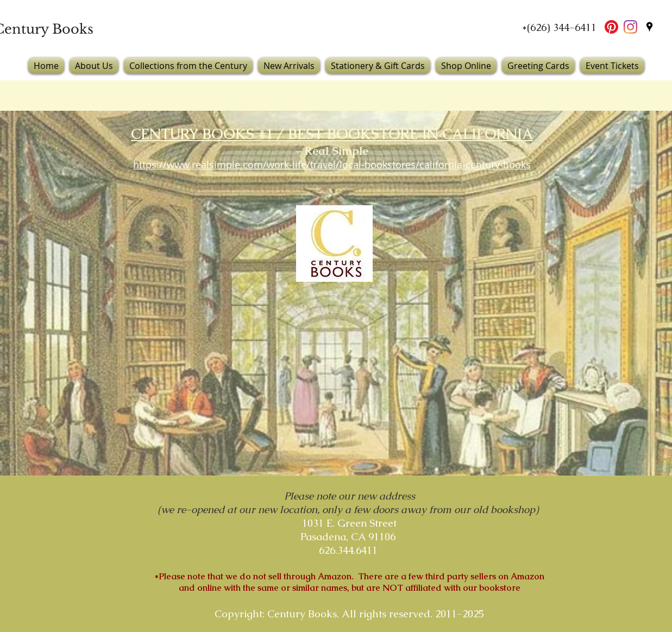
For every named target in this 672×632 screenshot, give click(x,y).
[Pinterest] (611, 27)
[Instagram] (630, 27)
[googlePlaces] (649, 27)
